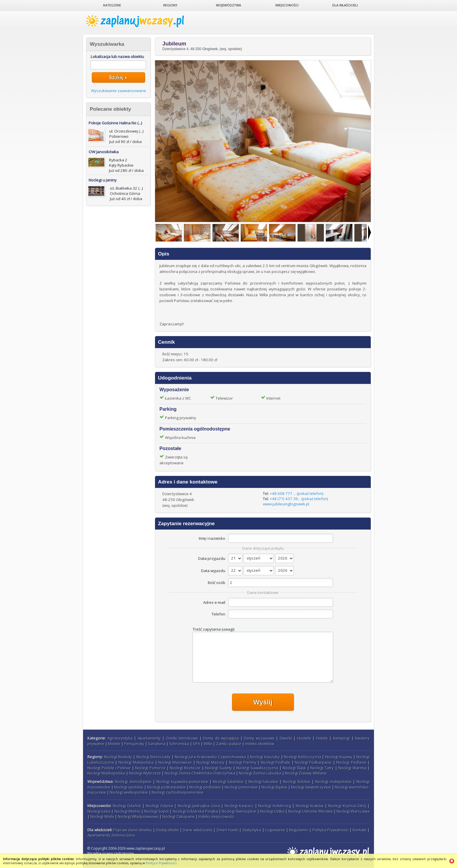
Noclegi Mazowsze (175, 762)
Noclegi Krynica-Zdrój (347, 806)
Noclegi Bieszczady (154, 757)
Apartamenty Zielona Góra (111, 835)
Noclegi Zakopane (179, 816)
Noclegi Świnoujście (239, 811)
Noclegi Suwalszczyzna (257, 768)
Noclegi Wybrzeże (145, 773)
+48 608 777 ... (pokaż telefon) (297, 493)
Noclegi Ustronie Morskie (310, 811)
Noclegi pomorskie (241, 787)
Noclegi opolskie (129, 787)
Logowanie (275, 830)
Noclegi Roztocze (185, 768)
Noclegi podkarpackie (166, 787)
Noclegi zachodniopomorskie (178, 792)
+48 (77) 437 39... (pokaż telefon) (299, 499)
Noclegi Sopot (157, 811)
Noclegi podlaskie (205, 787)
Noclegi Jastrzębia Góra (199, 806)
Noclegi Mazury (210, 762)
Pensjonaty (134, 744)
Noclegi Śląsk (294, 768)
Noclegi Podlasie (351, 762)
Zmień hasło (227, 830)
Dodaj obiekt (168, 830)
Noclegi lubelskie (228, 781)
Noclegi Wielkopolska (106, 773)
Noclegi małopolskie (333, 781)
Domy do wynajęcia (221, 738)
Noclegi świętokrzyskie (311, 787)
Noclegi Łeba (99, 811)
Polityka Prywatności (331, 830)
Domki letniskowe (182, 738)
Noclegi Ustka (272, 811)
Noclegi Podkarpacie (313, 762)
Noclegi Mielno (128, 811)
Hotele (322, 738)
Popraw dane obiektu (133, 830)
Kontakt (360, 830)
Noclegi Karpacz (239, 806)
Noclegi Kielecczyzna (303, 757)
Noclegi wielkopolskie (129, 792)
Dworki (286, 738)
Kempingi (341, 738)
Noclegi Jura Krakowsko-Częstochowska (210, 757)
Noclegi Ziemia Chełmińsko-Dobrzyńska (200, 773)
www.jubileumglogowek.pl (286, 504)
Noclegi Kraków (310, 806)
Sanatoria (157, 744)
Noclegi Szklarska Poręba (195, 811)
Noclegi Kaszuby (265, 757)
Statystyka (252, 830)
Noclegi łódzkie (297, 781)
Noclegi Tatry (322, 768)
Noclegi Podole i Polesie (109, 768)
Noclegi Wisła (102, 816)
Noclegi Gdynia (159, 806)
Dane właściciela (197, 830)
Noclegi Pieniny (243, 762)
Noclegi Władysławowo (138, 816)
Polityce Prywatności (161, 863)
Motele (114, 744)
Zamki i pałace (229, 744)
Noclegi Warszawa (353, 811)
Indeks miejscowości (216, 816)
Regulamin (299, 830)
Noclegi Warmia (352, 768)
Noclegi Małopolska (136, 762)
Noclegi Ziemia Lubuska (260, 773)
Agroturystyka (120, 738)
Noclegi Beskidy (118, 757)
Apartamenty (149, 738)
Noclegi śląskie (274, 787)
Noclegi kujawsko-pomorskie (182, 781)
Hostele (304, 738)
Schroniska (179, 744)
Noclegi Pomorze (150, 768)
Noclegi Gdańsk (127, 806)
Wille (208, 744)
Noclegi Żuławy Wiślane (306, 773)
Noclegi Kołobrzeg (275, 806)
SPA (196, 744)
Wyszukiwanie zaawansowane (118, 91)
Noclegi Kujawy (339, 757)
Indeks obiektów (260, 744)
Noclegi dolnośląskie (133, 781)
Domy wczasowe (259, 738)
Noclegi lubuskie (263, 781)
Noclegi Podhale (276, 762)
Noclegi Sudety (219, 768)
